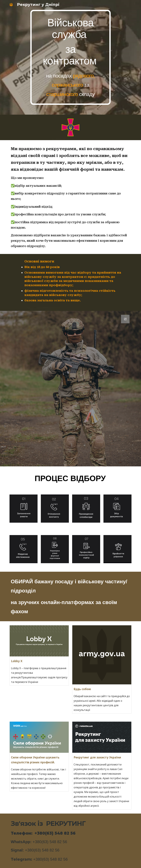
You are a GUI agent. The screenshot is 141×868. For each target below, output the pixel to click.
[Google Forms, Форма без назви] (71, 389)
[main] (70, 57)
